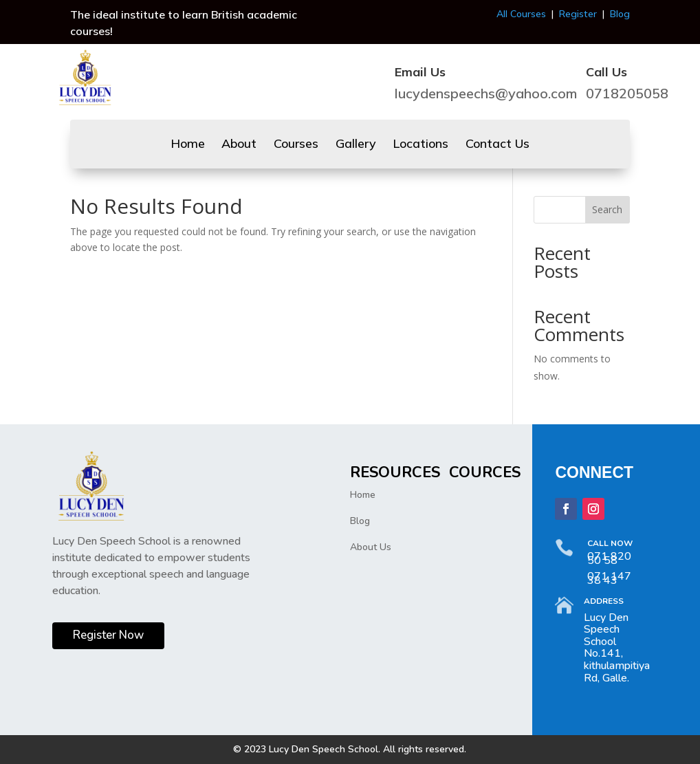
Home (188, 145)
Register (578, 14)
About (239, 145)
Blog (620, 14)
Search (607, 209)
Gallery (356, 145)
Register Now (108, 635)
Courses (296, 145)
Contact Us (497, 145)
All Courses (521, 14)
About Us (371, 547)
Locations (420, 145)
